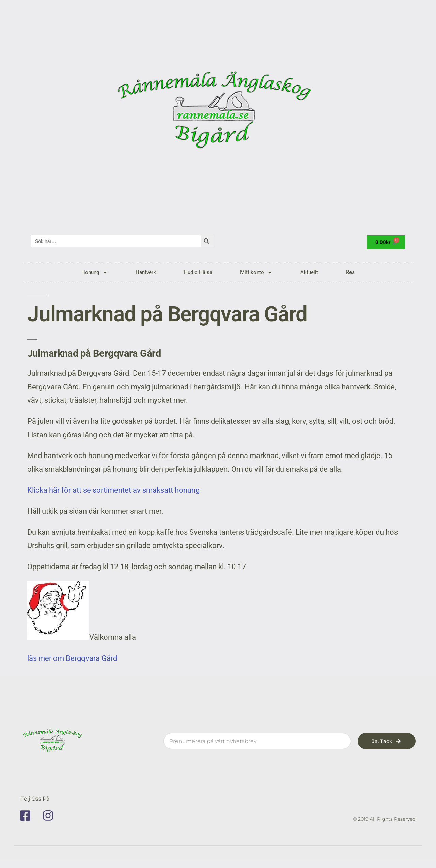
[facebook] (28, 816)
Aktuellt (309, 272)
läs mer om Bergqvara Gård (72, 658)
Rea (350, 272)
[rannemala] (218, 112)
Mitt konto (256, 272)
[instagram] (50, 816)
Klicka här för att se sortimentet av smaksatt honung (113, 490)
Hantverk (146, 272)
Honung (95, 272)
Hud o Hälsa (198, 272)
